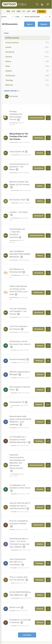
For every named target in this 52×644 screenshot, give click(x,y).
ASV (29, 11)
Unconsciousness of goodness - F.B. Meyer (19, 167)
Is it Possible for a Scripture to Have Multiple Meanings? (18, 440)
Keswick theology (18, 359)
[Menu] (48, 4)
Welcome (27, 85)
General (27, 57)
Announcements (27, 43)
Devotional (27, 52)
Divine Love (15, 607)
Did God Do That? (18, 200)
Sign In (30, 24)
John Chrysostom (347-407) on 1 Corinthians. (18, 562)
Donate (42, 11)
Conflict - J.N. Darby (19, 212)
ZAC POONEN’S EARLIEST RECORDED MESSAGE (20, 254)
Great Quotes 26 (17, 152)
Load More (27, 635)
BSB (8, 11)
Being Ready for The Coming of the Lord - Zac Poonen (19, 136)
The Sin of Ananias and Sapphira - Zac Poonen (18, 311)
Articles (27, 47)
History (27, 61)
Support (27, 71)
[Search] (37, 4)
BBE (34, 11)
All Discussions (12, 38)
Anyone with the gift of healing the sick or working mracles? (20, 506)
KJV (13, 11)
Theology (27, 80)
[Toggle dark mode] (42, 4)
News (27, 66)
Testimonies (27, 76)
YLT (24, 11)
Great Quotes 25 (17, 402)
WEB (19, 11)
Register (44, 24)
